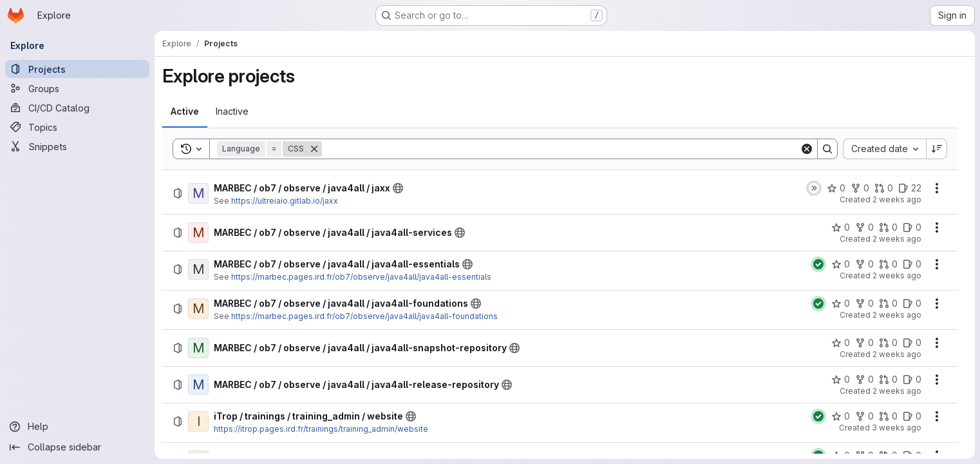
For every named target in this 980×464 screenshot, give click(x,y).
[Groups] (77, 88)
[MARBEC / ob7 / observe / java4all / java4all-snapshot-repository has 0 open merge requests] (888, 343)
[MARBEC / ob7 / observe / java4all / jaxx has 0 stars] (836, 188)
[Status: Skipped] (814, 188)
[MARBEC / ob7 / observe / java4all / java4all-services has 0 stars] (841, 227)
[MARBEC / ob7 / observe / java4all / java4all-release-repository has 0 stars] (841, 380)
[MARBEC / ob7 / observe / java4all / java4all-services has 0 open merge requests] (888, 227)
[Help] (77, 427)
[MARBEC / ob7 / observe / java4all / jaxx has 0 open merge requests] (884, 188)
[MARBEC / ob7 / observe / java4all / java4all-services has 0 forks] (864, 227)
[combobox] (884, 149)
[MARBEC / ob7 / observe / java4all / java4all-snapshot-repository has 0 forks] (864, 343)
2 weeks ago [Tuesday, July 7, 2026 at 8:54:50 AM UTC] (897, 239)
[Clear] (807, 149)
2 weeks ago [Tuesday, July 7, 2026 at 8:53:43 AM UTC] (897, 275)
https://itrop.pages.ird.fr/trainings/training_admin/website (321, 429)
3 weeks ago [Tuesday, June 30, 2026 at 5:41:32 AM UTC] (897, 428)
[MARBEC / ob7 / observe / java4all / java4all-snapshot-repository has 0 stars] (841, 343)
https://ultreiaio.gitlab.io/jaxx (285, 201)
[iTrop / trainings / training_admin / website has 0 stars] (841, 416)
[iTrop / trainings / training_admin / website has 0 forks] (864, 416)
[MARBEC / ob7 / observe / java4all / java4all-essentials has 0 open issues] (912, 264)
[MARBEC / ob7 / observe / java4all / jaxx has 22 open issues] (910, 188)
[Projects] (77, 69)
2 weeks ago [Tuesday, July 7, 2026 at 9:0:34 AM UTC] (897, 199)
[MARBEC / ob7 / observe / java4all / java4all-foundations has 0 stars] (841, 304)
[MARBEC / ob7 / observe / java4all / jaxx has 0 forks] (860, 188)
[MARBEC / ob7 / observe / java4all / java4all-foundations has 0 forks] (864, 304)
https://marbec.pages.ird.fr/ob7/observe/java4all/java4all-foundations (364, 316)
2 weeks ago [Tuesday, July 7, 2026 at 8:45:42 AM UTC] (897, 354)
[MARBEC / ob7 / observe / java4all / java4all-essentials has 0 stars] (841, 264)
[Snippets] (77, 146)
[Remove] (314, 149)
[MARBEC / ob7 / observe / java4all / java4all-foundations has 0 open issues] (912, 304)
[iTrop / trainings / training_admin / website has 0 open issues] (912, 416)
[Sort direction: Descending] (937, 149)
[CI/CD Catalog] (77, 108)
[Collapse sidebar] (77, 447)
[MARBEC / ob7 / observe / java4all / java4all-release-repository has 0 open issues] (912, 380)
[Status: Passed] (818, 264)
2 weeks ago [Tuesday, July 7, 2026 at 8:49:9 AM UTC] (897, 315)
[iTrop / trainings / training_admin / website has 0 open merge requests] (888, 416)
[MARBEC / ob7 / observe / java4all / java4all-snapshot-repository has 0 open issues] (912, 343)
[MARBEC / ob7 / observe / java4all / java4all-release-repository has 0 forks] (864, 380)
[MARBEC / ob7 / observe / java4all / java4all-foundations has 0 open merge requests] (888, 304)
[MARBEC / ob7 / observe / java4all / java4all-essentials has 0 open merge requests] (888, 264)
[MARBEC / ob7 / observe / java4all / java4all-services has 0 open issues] (912, 227)
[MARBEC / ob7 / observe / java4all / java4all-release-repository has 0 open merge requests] (888, 380)
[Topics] (77, 127)
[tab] (185, 111)
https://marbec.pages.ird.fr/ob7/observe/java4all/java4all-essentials (361, 277)
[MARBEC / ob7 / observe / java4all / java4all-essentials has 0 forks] (864, 264)
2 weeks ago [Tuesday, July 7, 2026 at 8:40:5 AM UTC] (897, 391)
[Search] (561, 149)
